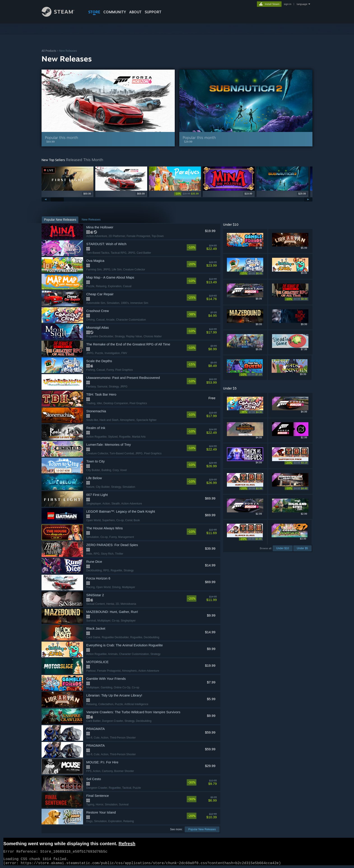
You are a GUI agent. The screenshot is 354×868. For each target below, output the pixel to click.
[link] (187, 194)
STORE (94, 12)
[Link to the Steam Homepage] (61, 15)
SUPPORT (153, 12)
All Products (49, 51)
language (302, 4)
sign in (288, 4)
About (135, 12)
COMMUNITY (115, 12)
